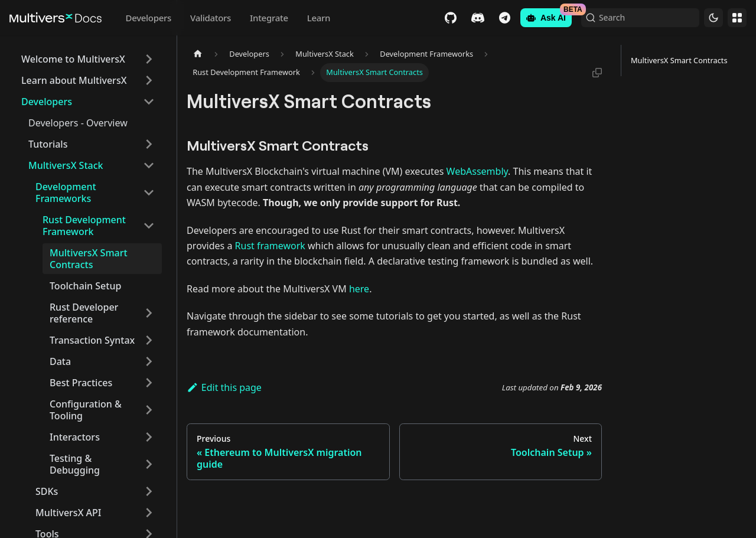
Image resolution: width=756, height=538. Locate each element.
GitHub (451, 18)
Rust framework (270, 246)
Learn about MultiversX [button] (74, 80)
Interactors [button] (75, 437)
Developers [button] (47, 102)
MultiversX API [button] (69, 513)
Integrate (269, 18)
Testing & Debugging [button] (75, 464)
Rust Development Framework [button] (84, 226)
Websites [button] (737, 18)
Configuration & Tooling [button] (86, 410)
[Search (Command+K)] (640, 18)
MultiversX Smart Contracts (89, 259)
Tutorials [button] (48, 144)
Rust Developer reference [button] (84, 313)
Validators (211, 18)
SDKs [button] (47, 491)
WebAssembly (477, 171)
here (359, 289)
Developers (148, 18)
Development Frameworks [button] (66, 193)
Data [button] (60, 361)
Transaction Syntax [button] (92, 340)
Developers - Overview (78, 123)
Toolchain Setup (85, 286)
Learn (319, 18)
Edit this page (224, 387)
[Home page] (198, 54)
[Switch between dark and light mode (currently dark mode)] (713, 18)
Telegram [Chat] (505, 18)
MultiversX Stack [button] (66, 165)
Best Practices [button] (81, 383)
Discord (478, 18)
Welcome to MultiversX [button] (73, 59)
